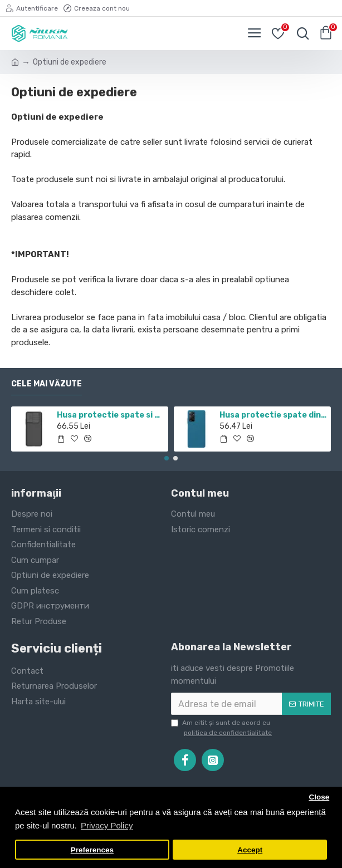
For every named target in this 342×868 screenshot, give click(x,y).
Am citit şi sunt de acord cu (222, 728)
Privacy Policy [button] (107, 825)
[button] (167, 458)
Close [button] (319, 797)
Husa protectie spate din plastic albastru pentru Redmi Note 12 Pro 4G (273, 415)
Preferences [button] (92, 850)
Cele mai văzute (47, 384)
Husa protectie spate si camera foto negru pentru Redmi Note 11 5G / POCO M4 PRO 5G (111, 415)
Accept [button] (250, 850)
